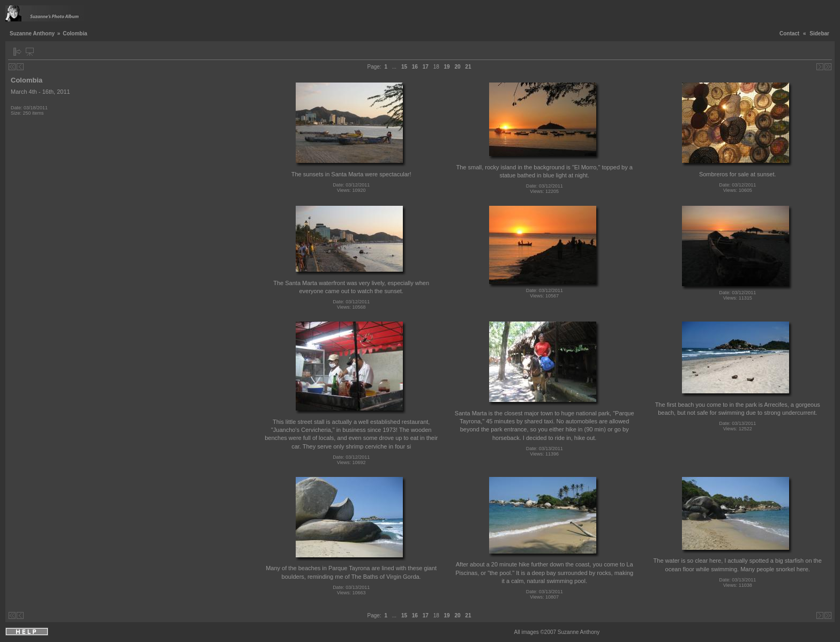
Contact (789, 33)
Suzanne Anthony (32, 33)
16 (415, 67)
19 (447, 67)
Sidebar (819, 33)
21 (468, 67)
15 (404, 67)
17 (426, 67)
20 (457, 67)
